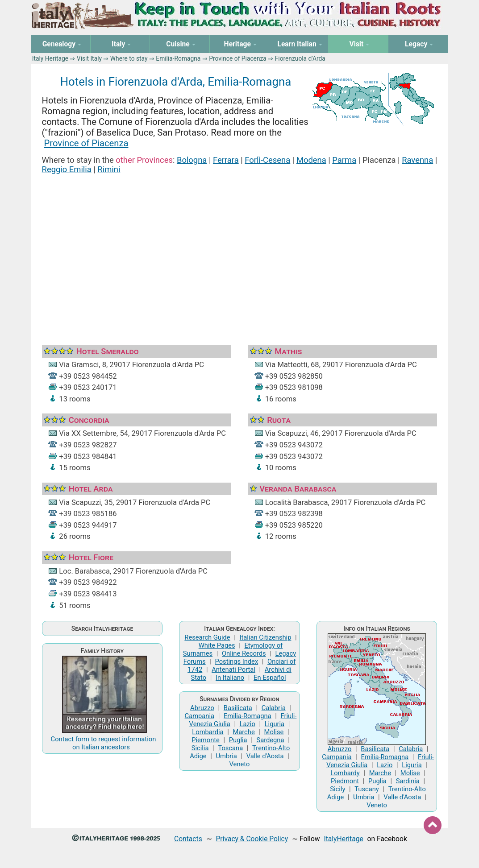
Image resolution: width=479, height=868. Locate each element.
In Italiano (230, 678)
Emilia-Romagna (178, 58)
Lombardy (345, 773)
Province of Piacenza (238, 58)
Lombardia (208, 732)
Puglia (238, 740)
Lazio (248, 724)
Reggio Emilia (67, 169)
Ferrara (226, 160)
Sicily (337, 789)
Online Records (244, 653)
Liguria (275, 724)
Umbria (227, 756)
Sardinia (408, 781)
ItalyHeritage (343, 839)
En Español (270, 678)
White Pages (217, 645)
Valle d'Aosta (265, 756)
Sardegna (270, 740)
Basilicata (238, 708)
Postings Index (237, 661)
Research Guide (207, 637)
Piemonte (206, 740)
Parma (344, 160)
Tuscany (367, 789)
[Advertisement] (240, 248)
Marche (244, 732)
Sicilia (200, 748)
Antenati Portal (233, 670)
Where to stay (129, 58)
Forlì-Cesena (267, 160)
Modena (311, 160)
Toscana (230, 748)
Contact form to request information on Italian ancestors (104, 743)
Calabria (274, 708)
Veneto (240, 764)
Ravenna (417, 160)
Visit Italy (89, 58)
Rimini (109, 169)
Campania (200, 716)
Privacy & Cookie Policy (252, 839)
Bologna (192, 160)
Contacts (188, 839)
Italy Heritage (50, 58)
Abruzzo (202, 708)
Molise (274, 732)
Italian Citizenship (266, 637)
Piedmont (345, 781)
